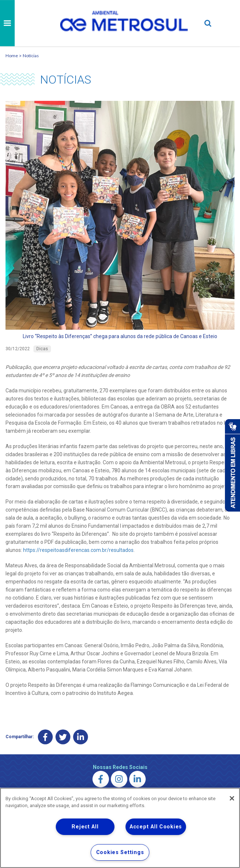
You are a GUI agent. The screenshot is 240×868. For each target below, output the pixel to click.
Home (12, 56)
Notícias (31, 56)
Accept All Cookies (156, 827)
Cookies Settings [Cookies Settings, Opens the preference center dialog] (120, 852)
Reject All (85, 827)
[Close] (232, 798)
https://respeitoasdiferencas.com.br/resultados (78, 550)
